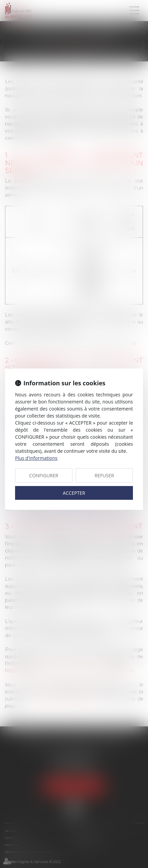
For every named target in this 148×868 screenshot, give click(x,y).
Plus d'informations (36, 458)
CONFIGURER (44, 475)
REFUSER (104, 475)
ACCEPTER (74, 493)
